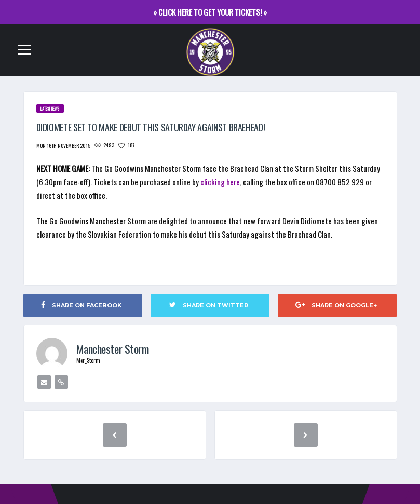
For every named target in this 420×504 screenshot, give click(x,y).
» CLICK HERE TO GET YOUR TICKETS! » (210, 12)
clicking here (220, 182)
